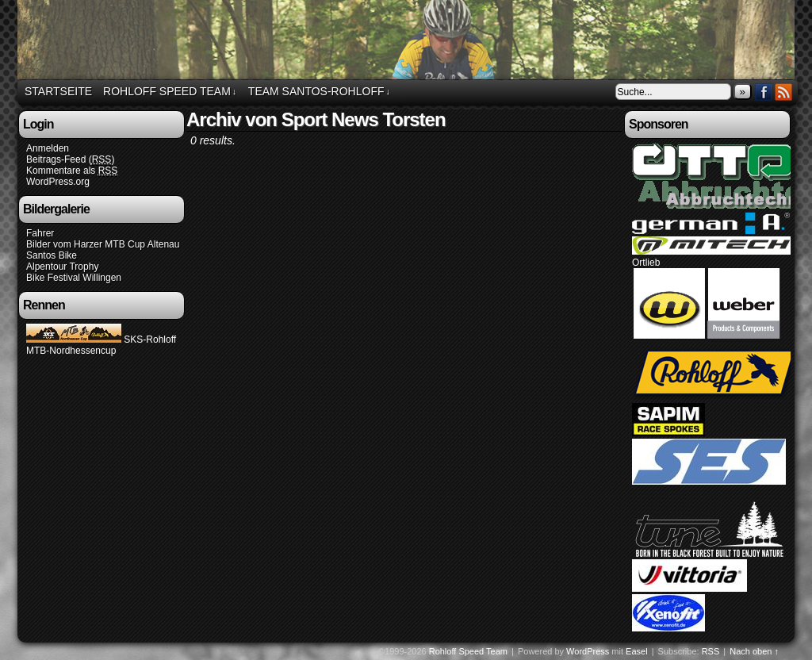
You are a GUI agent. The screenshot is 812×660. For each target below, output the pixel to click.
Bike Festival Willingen (74, 278)
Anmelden (48, 148)
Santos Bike (52, 255)
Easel (637, 651)
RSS (784, 92)
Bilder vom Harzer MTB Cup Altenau (103, 244)
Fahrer (40, 233)
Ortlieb (646, 263)
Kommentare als (72, 171)
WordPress (588, 651)
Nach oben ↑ (754, 651)
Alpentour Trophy (62, 267)
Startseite (58, 91)
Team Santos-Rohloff (319, 92)
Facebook (764, 92)
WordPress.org (58, 182)
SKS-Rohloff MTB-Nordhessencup (101, 345)
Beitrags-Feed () (70, 160)
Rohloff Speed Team (408, 42)
